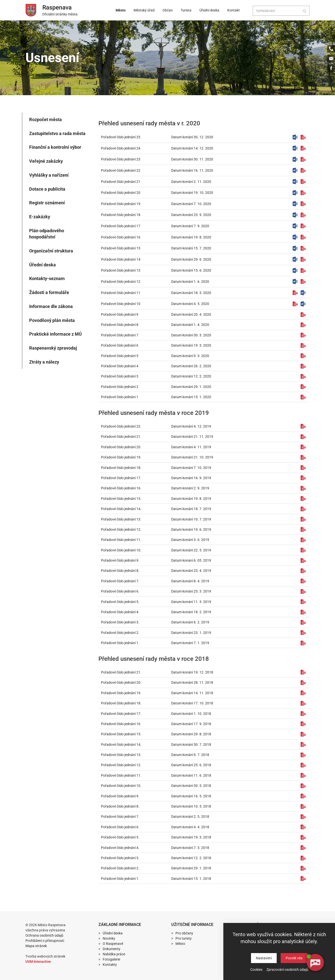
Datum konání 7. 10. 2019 (191, 468)
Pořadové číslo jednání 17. (121, 478)
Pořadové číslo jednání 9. (120, 560)
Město (122, 10)
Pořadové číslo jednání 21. (121, 437)
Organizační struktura (51, 251)
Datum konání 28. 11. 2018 (192, 682)
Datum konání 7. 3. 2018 (190, 848)
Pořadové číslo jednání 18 (121, 215)
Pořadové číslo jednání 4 (120, 366)
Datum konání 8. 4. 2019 (190, 581)
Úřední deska (211, 10)
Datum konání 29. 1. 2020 (191, 387)
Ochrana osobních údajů (44, 935)
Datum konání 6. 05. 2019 (191, 560)
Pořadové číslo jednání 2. (120, 633)
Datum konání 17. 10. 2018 (192, 703)
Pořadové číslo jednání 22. (121, 426)
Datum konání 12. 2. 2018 (191, 858)
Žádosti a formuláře (49, 292)
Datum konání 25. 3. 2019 (191, 591)
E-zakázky (40, 217)
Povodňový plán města (52, 320)
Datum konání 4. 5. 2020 (190, 304)
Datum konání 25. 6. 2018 (191, 765)
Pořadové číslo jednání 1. (120, 643)
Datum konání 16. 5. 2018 (191, 796)
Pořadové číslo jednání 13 (121, 270)
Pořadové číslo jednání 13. (121, 519)
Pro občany (184, 933)
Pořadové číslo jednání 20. (121, 447)
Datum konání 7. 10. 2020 (191, 204)
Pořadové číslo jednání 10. (121, 550)
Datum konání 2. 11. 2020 (191, 182)
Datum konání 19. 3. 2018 (191, 837)
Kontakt (234, 10)
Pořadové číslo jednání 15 (121, 248)
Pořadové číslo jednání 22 (121, 170)
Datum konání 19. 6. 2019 (191, 529)
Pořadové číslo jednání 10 (121, 304)
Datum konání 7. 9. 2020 (190, 226)
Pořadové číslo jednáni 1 (120, 397)
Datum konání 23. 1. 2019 (191, 633)
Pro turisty (184, 938)
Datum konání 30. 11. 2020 (192, 159)
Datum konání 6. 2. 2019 (190, 622)
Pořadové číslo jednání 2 (120, 387)
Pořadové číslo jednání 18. (121, 468)
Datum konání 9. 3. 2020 (190, 356)
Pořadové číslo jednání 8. (120, 571)
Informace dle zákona (51, 306)
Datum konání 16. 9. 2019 (191, 478)
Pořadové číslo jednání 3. (120, 622)
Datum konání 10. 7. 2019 (191, 519)
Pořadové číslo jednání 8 (120, 325)
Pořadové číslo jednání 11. (121, 540)
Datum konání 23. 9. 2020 (191, 215)
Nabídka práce (114, 954)
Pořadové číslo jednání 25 (121, 137)
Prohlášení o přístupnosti (45, 941)
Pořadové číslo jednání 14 (121, 259)
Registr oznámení (47, 203)
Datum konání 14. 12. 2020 (192, 148)
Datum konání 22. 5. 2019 (191, 550)
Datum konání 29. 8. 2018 (191, 734)
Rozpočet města (45, 119)
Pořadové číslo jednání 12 (121, 282)
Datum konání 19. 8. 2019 (191, 499)
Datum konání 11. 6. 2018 (191, 775)
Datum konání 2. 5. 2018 (190, 817)
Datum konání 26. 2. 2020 (191, 366)
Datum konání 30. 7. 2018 (191, 745)
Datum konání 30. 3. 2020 (191, 335)
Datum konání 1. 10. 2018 (191, 714)
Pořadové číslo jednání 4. (120, 612)
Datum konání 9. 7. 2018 (190, 755)
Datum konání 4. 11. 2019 (191, 447)
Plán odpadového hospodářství (47, 234)
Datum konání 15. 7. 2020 (191, 248)
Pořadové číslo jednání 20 (121, 193)
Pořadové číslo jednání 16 (121, 237)
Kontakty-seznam (47, 278)
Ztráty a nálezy (44, 362)
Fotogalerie (111, 959)
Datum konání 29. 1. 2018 (191, 868)
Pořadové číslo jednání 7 (120, 335)
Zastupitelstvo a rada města (57, 133)
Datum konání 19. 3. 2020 (191, 345)
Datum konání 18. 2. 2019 (191, 612)
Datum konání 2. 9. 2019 (190, 488)
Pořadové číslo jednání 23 (121, 159)
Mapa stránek (36, 946)
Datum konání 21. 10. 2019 (192, 457)
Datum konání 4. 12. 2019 (191, 426)
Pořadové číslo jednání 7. (120, 581)
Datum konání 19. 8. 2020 (191, 237)
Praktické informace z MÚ (55, 334)
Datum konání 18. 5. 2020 (191, 293)
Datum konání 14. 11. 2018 (192, 693)
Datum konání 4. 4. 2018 (190, 827)
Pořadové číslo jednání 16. (121, 488)
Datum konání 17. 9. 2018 (191, 724)
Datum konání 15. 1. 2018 (191, 879)
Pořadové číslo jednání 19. (121, 457)
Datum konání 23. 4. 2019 (191, 571)
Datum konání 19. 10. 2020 (192, 193)
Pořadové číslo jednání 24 (121, 148)
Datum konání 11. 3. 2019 (191, 602)
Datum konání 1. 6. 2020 (190, 282)
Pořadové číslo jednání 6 (120, 345)
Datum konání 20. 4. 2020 (191, 314)
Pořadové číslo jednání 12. (121, 529)
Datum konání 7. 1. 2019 (190, 643)
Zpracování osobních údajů (287, 970)
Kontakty (110, 965)
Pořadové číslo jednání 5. (120, 602)
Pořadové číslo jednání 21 (121, 182)
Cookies (256, 970)
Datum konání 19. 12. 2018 (192, 672)
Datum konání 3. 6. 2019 (190, 540)
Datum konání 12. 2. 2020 (191, 376)
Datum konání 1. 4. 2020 (190, 325)
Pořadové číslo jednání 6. (120, 591)
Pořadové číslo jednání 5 (120, 356)
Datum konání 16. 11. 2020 (192, 170)
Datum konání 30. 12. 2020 (192, 137)
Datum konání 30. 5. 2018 (191, 786)
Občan (169, 10)
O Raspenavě (113, 944)
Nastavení (264, 958)
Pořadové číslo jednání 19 (121, 204)
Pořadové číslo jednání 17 (121, 226)
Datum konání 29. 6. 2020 (191, 259)
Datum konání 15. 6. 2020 (191, 270)
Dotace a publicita (47, 189)
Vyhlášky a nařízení (49, 175)
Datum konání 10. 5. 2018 (191, 806)
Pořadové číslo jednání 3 (120, 376)
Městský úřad (146, 10)
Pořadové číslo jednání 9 (120, 314)
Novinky (109, 938)
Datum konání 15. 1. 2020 (191, 397)
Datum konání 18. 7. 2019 (191, 509)
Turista (188, 10)
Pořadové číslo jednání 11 (121, 293)
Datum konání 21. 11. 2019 (192, 437)
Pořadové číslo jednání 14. (121, 509)
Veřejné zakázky (46, 161)
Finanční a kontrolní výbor (55, 147)
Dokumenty (112, 949)
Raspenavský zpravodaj (53, 348)
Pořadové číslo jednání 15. (121, 499)
